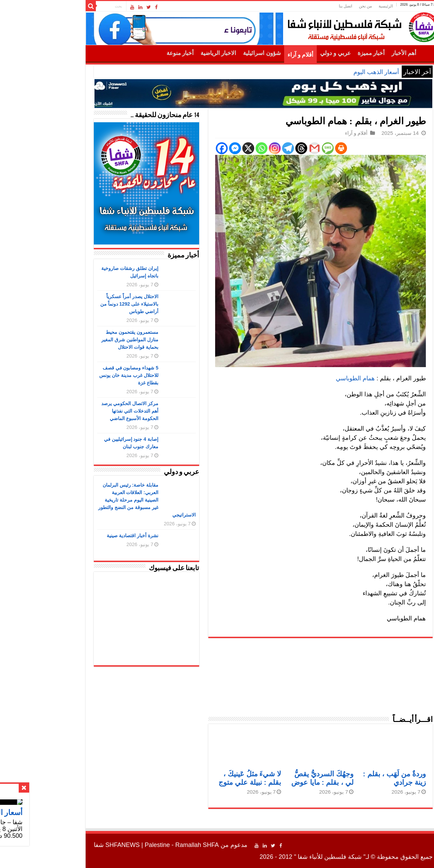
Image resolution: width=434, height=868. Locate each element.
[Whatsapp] (215, 148)
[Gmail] (268, 148)
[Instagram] (229, 148)
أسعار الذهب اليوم (330, 72)
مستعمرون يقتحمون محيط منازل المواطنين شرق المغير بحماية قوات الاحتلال (84, 340)
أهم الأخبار (358, 53)
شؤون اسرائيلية (215, 53)
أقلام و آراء (254, 55)
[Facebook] (176, 148)
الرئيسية (340, 6)
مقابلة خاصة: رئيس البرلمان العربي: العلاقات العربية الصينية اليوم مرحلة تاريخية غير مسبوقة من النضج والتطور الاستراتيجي (101, 500)
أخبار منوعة (134, 53)
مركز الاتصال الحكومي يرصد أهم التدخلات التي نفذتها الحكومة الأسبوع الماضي (84, 411)
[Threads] (255, 148)
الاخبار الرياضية (172, 53)
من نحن (319, 6)
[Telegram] (242, 148)
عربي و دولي (289, 53)
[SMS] (282, 148)
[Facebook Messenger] (189, 148)
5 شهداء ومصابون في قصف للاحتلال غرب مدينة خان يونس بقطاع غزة (83, 375)
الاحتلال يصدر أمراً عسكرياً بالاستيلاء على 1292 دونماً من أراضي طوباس (83, 304)
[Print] (295, 148)
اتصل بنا (299, 6)
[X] (202, 148)
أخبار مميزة (325, 53)
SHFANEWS (76, 845)
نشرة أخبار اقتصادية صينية (86, 536)
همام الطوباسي (309, 378)
